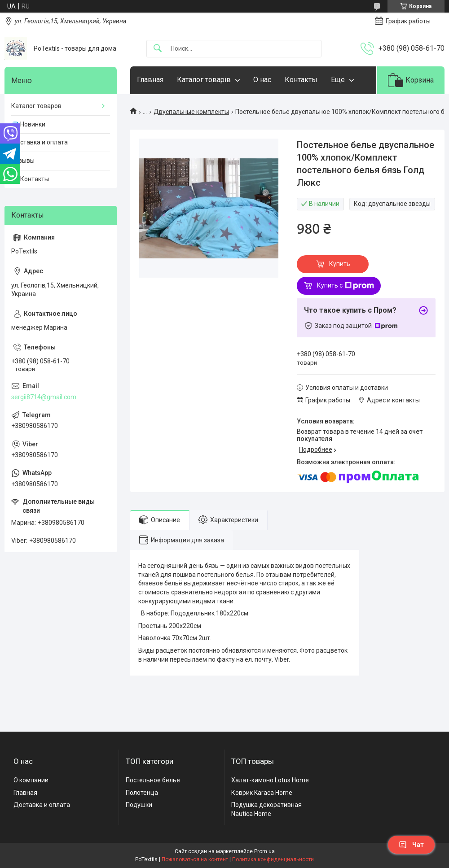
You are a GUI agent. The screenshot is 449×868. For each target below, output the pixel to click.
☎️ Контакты (30, 179)
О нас (262, 80)
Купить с (346, 286)
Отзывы (23, 161)
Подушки (139, 805)
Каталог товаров (36, 106)
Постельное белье (153, 780)
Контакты (301, 80)
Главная (150, 80)
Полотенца (142, 793)
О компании (31, 780)
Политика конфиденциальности (273, 859)
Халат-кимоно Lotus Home (270, 780)
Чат (411, 845)
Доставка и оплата (40, 142)
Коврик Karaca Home (262, 793)
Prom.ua (264, 851)
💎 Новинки (28, 124)
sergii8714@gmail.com (44, 397)
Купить (340, 264)
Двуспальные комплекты (191, 112)
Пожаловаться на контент (195, 859)
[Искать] (158, 49)
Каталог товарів (204, 80)
